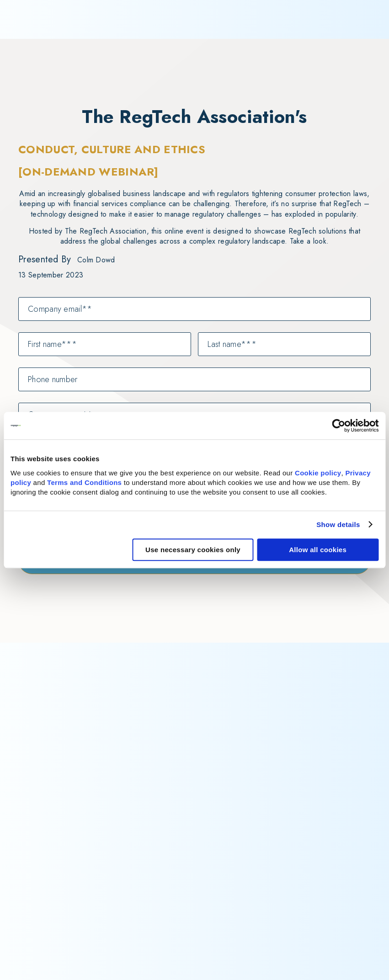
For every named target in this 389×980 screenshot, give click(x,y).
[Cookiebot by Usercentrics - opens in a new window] (338, 426)
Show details (338, 525)
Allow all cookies (318, 550)
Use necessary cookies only (193, 550)
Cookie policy (318, 473)
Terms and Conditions (84, 482)
